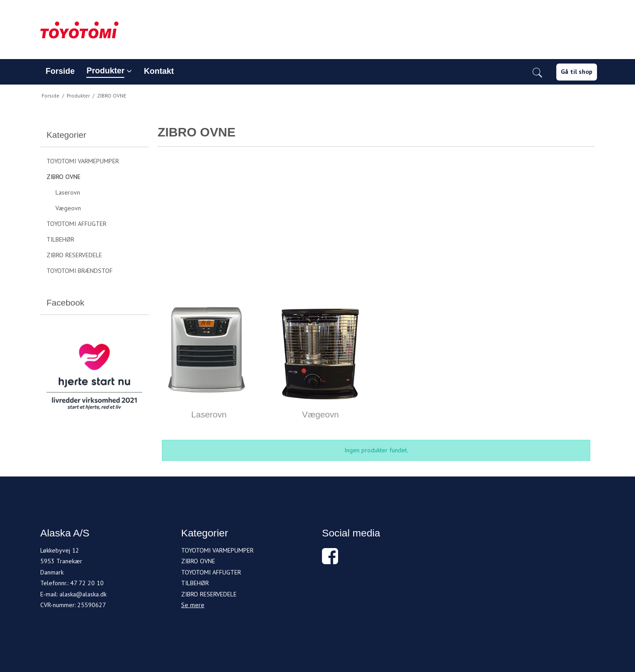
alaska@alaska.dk (83, 594)
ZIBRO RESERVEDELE (74, 255)
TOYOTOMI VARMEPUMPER (83, 161)
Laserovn (68, 192)
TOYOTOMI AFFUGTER (76, 224)
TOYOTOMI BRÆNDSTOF (80, 271)
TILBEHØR (60, 239)
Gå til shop (577, 72)
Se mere (193, 605)
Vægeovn (68, 208)
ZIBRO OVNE (63, 177)
